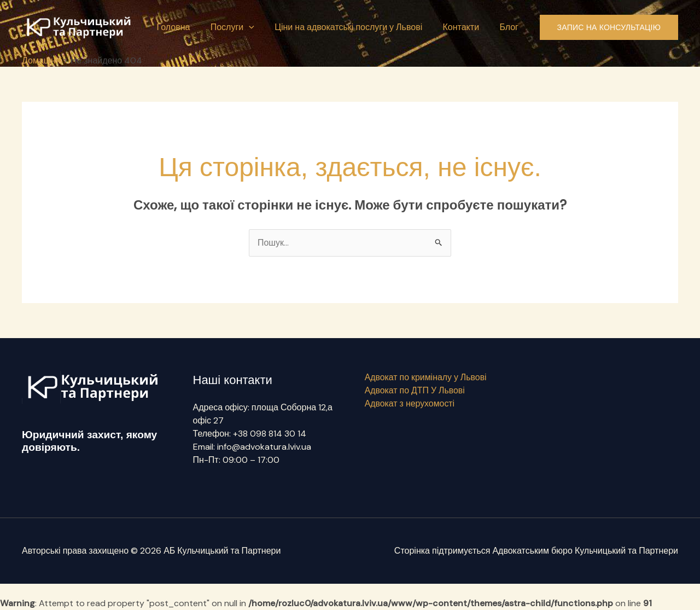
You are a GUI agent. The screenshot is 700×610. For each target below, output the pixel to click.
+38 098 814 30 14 (270, 434)
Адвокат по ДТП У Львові (414, 390)
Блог (511, 27)
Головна (187, 27)
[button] (259, 27)
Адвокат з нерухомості (409, 403)
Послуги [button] (242, 27)
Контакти (465, 27)
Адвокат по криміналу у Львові (425, 377)
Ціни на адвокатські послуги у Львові (355, 27)
